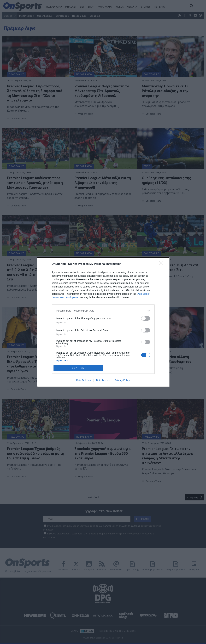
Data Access (103, 380)
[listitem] (103, 311)
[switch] (146, 318)
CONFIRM (78, 368)
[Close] (162, 264)
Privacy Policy (122, 380)
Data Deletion (84, 380)
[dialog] (103, 322)
